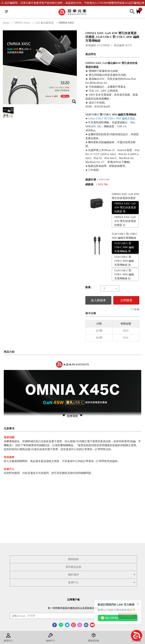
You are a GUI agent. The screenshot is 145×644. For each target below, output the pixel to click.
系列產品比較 (73, 567)
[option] (40, 67)
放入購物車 (98, 300)
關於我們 (102, 575)
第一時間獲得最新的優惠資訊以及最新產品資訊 (74, 608)
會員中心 (102, 582)
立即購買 (126, 300)
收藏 (135, 309)
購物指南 (73, 559)
